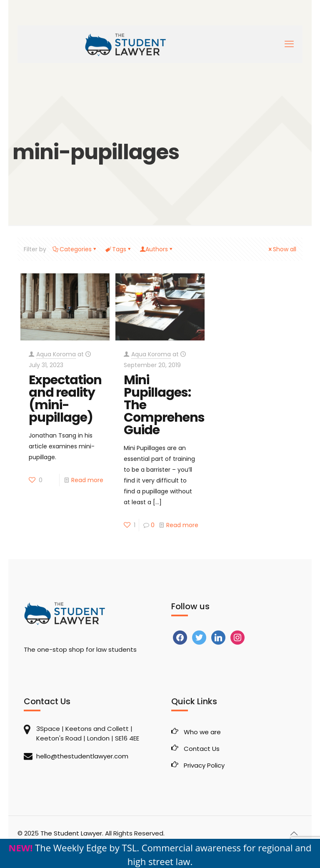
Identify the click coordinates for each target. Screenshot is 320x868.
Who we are (202, 732)
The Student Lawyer (71, 833)
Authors (157, 249)
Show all (282, 249)
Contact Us (202, 749)
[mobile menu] (289, 44)
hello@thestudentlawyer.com (82, 756)
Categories (75, 249)
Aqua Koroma (56, 354)
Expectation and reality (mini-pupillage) (65, 399)
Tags (119, 249)
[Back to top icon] (294, 833)
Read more (87, 480)
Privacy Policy (204, 765)
